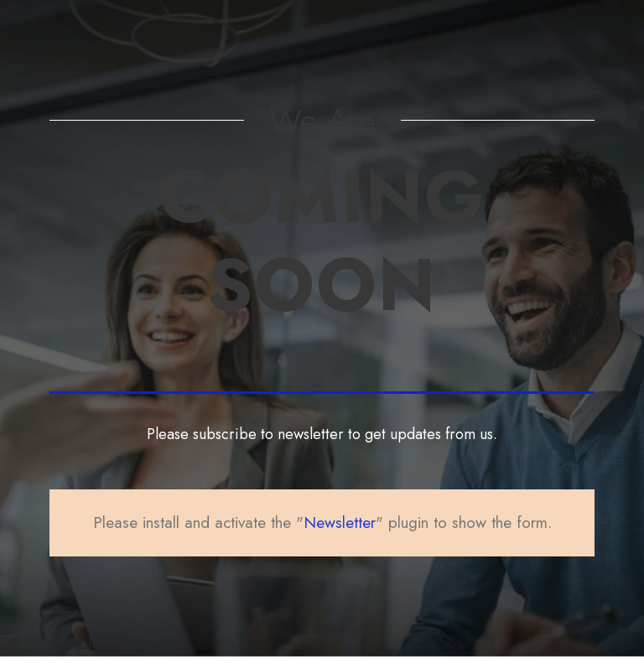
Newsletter (340, 522)
